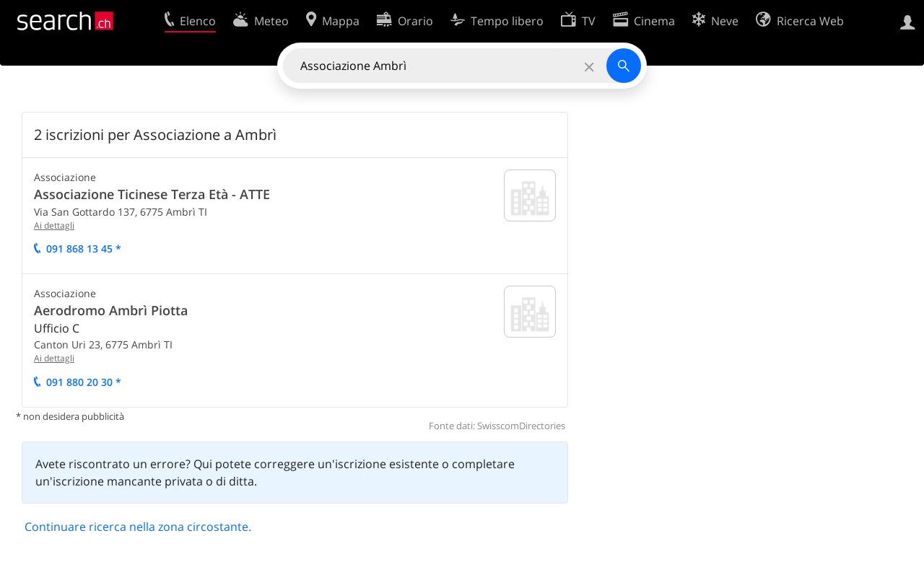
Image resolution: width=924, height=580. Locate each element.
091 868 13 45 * (84, 249)
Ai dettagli (54, 225)
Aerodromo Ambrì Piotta (111, 310)
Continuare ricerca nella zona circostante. (138, 527)
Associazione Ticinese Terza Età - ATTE (152, 194)
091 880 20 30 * (84, 382)
